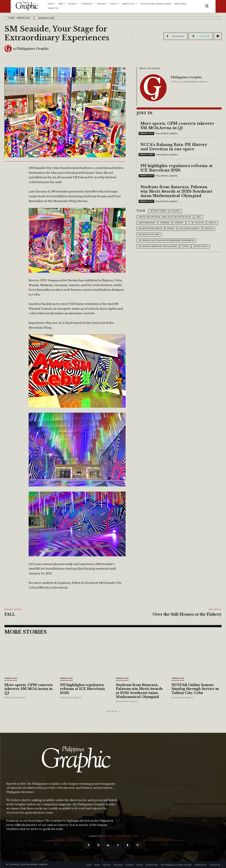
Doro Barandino (147, 223)
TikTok (185, 246)
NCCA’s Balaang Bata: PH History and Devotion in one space (174, 147)
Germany (179, 223)
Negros (171, 229)
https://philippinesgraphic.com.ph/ (189, 82)
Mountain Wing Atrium (150, 229)
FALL (10, 614)
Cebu (198, 217)
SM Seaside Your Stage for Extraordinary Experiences (166, 240)
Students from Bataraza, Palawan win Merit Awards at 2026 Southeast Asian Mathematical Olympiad (176, 191)
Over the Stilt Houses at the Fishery (187, 614)
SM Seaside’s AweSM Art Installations (158, 246)
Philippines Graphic (33, 49)
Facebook (165, 223)
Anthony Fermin (158, 211)
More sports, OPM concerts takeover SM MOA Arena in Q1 (177, 126)
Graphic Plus (23, 18)
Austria (176, 211)
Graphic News (147, 154)
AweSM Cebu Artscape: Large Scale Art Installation (165, 217)
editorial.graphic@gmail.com (120, 836)
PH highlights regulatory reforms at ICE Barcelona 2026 (177, 168)
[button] (207, 6)
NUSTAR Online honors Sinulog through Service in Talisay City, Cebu (195, 689)
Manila (212, 223)
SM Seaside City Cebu (149, 234)
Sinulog (209, 229)
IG (189, 223)
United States (201, 246)
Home (11, 18)
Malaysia (199, 223)
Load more (113, 711)
